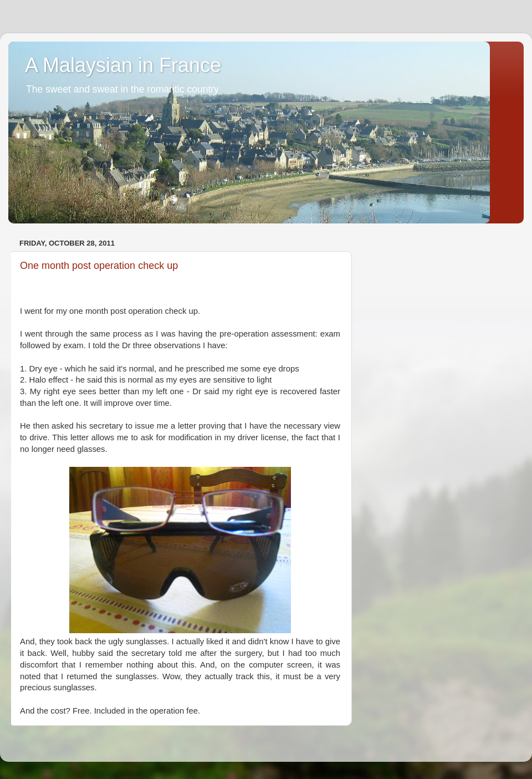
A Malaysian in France (123, 65)
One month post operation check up (99, 266)
